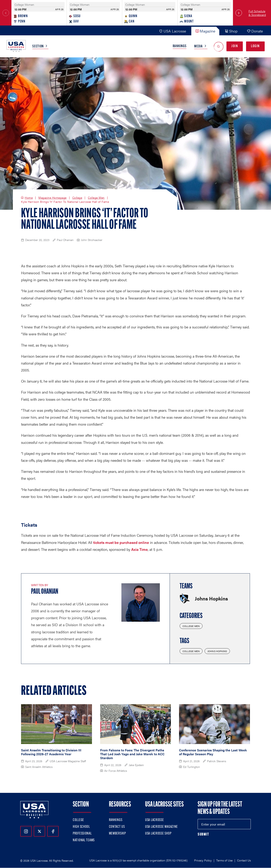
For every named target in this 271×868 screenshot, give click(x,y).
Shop (231, 31)
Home (29, 198)
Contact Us (117, 827)
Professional (82, 834)
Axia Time (139, 549)
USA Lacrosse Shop (158, 834)
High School (81, 827)
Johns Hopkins (217, 651)
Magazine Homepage (53, 198)
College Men (96, 198)
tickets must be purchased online (121, 542)
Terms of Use (224, 860)
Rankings (180, 46)
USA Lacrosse (172, 31)
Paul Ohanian (45, 592)
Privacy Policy (203, 860)
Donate (255, 31)
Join (235, 46)
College (77, 198)
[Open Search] (219, 46)
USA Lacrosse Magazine (161, 827)
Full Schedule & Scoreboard (257, 13)
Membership (117, 834)
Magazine (205, 31)
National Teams (84, 840)
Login (255, 46)
